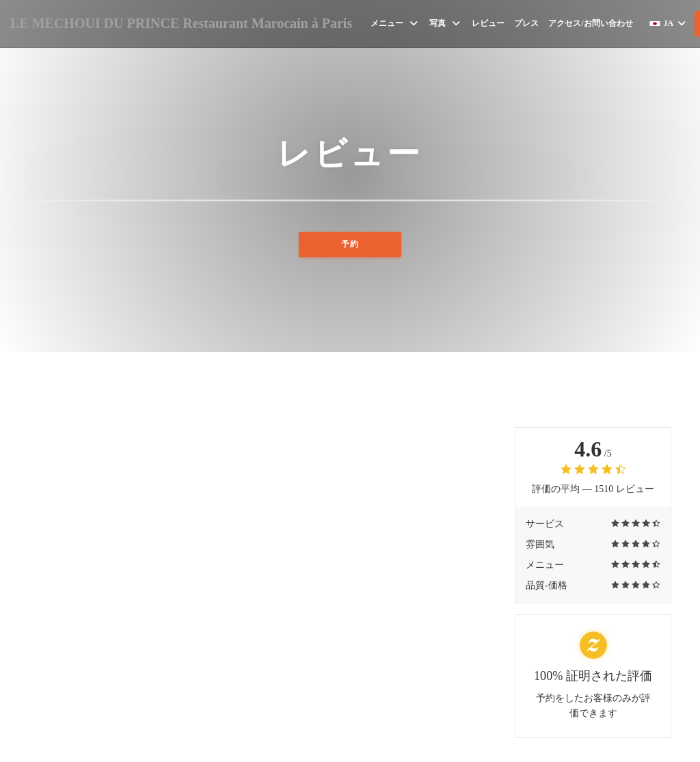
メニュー (395, 24)
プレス (526, 23)
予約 (350, 251)
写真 (446, 24)
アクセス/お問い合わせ (590, 23)
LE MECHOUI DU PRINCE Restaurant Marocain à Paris (181, 23)
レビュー (488, 23)
